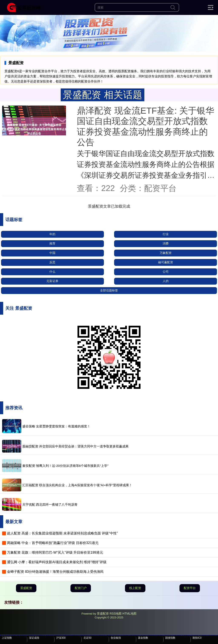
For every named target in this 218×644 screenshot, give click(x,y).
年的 (52, 234)
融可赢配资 (166, 262)
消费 (166, 243)
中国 (52, 253)
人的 (166, 281)
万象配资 (166, 253)
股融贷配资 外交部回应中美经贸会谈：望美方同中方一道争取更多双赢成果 (75, 446)
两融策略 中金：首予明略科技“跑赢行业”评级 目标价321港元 (53, 543)
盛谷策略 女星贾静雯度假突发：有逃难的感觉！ (56, 426)
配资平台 (190, 588)
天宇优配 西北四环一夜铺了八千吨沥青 (50, 504)
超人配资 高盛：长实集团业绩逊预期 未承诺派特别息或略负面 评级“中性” (62, 533)
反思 (52, 262)
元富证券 (52, 281)
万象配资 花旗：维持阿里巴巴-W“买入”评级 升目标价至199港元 (55, 552)
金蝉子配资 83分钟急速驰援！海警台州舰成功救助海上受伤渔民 (55, 572)
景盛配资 (26, 588)
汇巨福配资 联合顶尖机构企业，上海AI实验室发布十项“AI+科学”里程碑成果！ (77, 485)
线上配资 (135, 588)
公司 (166, 272)
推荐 (52, 243)
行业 (166, 234)
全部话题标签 (109, 290)
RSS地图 (116, 614)
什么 (52, 272)
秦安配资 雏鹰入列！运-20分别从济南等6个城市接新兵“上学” (65, 466)
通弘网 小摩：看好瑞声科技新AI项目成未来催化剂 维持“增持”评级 (57, 562)
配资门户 (81, 588)
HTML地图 (129, 614)
